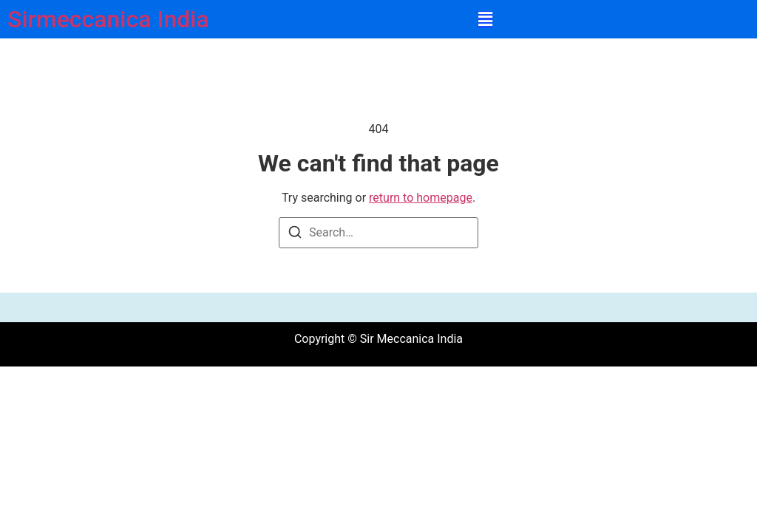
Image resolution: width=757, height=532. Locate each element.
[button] (485, 20)
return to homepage (421, 198)
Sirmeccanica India (108, 19)
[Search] (295, 235)
